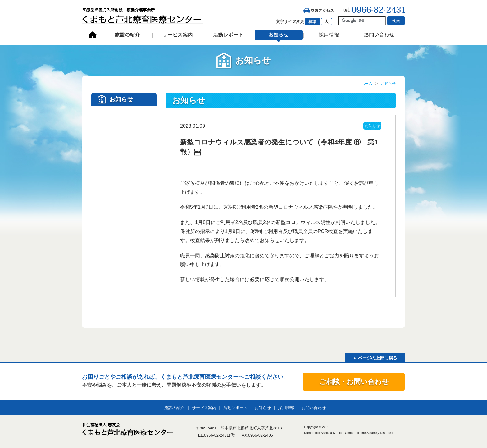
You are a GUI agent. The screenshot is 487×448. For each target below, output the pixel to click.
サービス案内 (204, 408)
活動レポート (235, 408)
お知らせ (388, 84)
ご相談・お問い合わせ (354, 382)
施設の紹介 (174, 408)
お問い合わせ (314, 408)
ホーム (367, 84)
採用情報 (286, 408)
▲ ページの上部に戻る (375, 358)
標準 (312, 22)
